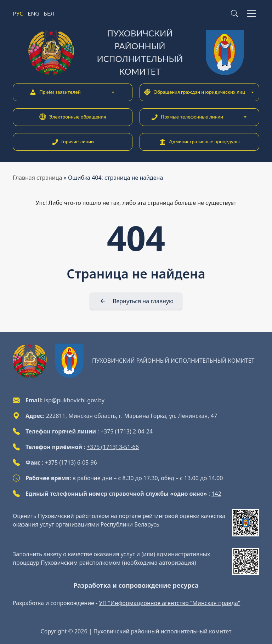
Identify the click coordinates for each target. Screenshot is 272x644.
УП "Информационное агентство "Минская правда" (169, 603)
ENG (33, 13)
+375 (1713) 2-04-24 (127, 431)
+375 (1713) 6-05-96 (71, 462)
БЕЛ (49, 13)
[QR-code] (246, 523)
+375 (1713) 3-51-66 (113, 447)
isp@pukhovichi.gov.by (74, 400)
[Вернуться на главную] (136, 301)
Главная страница (38, 178)
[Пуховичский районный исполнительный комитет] (136, 52)
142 (216, 494)
